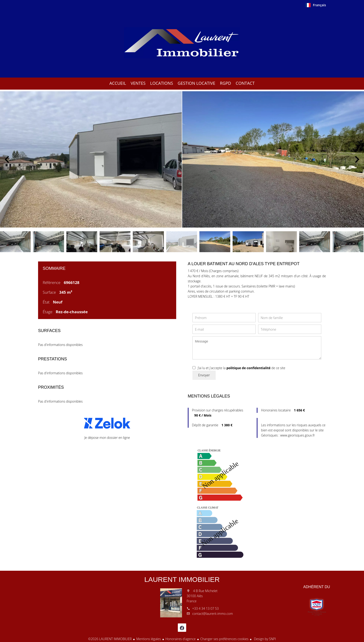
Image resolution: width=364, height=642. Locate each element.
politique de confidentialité (248, 368)
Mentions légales (148, 639)
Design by (264, 639)
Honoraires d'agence (181, 639)
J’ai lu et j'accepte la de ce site (242, 368)
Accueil (182, 43)
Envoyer (204, 375)
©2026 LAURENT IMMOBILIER (110, 639)
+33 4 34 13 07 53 (205, 608)
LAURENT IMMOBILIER (182, 579)
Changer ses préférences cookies (224, 639)
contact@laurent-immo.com (213, 614)
